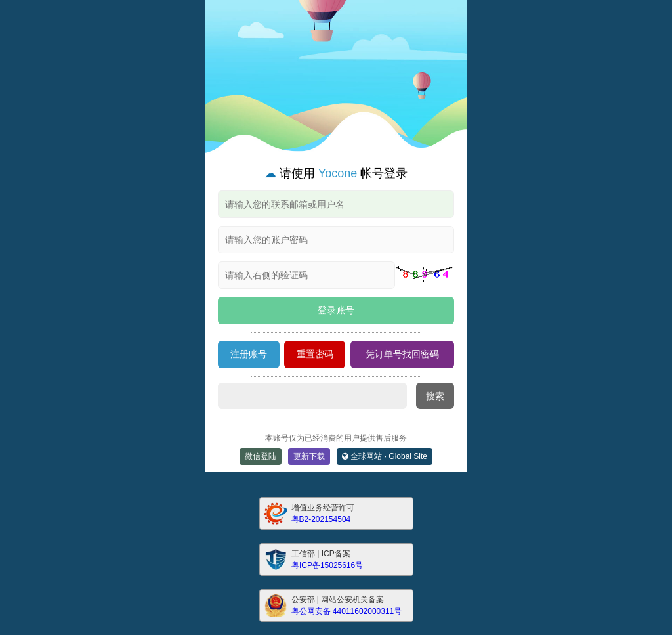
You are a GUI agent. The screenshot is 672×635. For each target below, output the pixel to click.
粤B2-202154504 (321, 519)
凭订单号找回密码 (402, 354)
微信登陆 (261, 456)
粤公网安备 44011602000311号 (347, 611)
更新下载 (309, 456)
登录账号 (336, 310)
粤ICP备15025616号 (327, 565)
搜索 (435, 396)
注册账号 (249, 354)
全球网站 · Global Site (385, 456)
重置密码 (315, 354)
